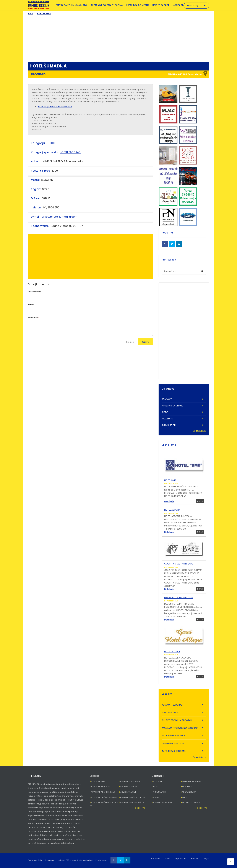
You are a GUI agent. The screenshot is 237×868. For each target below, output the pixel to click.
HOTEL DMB (170, 480)
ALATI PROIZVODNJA (162, 803)
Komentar (33, 318)
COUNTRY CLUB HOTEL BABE (179, 564)
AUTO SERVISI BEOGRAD (174, 751)
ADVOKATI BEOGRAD (172, 705)
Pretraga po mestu (138, 5)
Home (31, 14)
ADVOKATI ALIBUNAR (100, 787)
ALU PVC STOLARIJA (191, 803)
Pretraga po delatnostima (107, 5)
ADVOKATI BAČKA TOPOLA (133, 797)
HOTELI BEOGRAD (44, 14)
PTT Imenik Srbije (74, 860)
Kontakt (178, 5)
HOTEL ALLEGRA (172, 651)
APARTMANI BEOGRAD (173, 743)
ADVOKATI (167, 399)
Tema (31, 305)
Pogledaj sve (199, 431)
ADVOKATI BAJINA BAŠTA (132, 803)
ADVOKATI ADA (98, 781)
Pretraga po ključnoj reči (72, 5)
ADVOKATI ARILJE (128, 792)
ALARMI (156, 797)
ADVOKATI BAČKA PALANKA (104, 797)
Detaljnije (169, 501)
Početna (155, 859)
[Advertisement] (118, 38)
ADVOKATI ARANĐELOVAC (103, 792)
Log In (206, 859)
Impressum (181, 859)
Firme (167, 859)
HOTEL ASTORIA (172, 510)
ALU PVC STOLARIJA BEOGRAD (177, 720)
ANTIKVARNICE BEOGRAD (174, 736)
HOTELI (51, 143)
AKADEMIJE (167, 419)
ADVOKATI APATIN (129, 787)
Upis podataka (161, 5)
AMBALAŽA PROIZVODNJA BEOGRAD (180, 728)
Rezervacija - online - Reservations (55, 106)
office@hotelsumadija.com (59, 217)
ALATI (184, 797)
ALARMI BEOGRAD (170, 713)
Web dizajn (89, 860)
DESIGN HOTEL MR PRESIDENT (179, 598)
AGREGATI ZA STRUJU (172, 406)
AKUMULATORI (169, 425)
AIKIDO (165, 412)
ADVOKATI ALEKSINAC (130, 781)
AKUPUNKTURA (189, 792)
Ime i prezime (34, 292)
